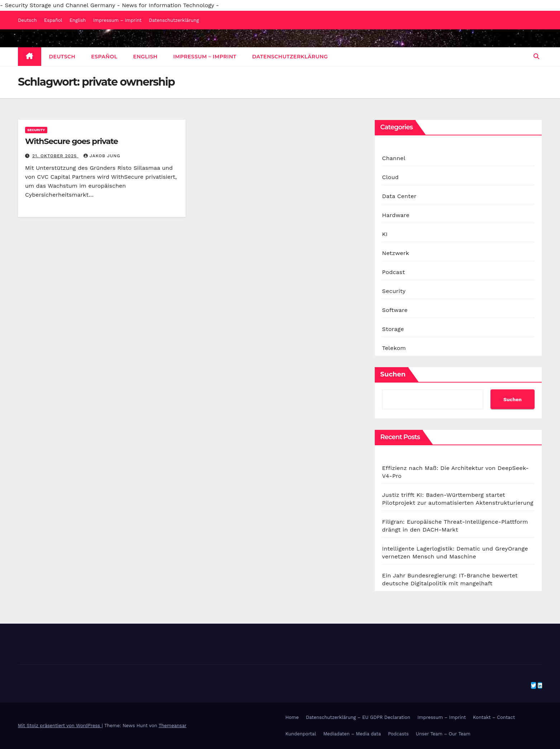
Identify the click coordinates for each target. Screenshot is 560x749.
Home (292, 717)
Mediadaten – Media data (352, 734)
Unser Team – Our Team (443, 734)
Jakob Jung (102, 156)
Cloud (390, 177)
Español (53, 20)
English (78, 20)
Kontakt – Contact (494, 717)
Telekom (394, 348)
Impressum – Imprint (117, 20)
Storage (393, 329)
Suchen (393, 374)
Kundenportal (301, 734)
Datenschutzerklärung (174, 20)
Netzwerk (395, 253)
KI (385, 234)
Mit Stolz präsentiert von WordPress (60, 726)
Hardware (396, 215)
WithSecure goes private (71, 141)
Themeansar (173, 726)
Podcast (393, 272)
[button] (536, 56)
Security (36, 130)
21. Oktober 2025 (55, 156)
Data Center (399, 196)
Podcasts (398, 734)
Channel (394, 158)
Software (395, 310)
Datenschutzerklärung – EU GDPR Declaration (358, 717)
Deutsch (27, 20)
